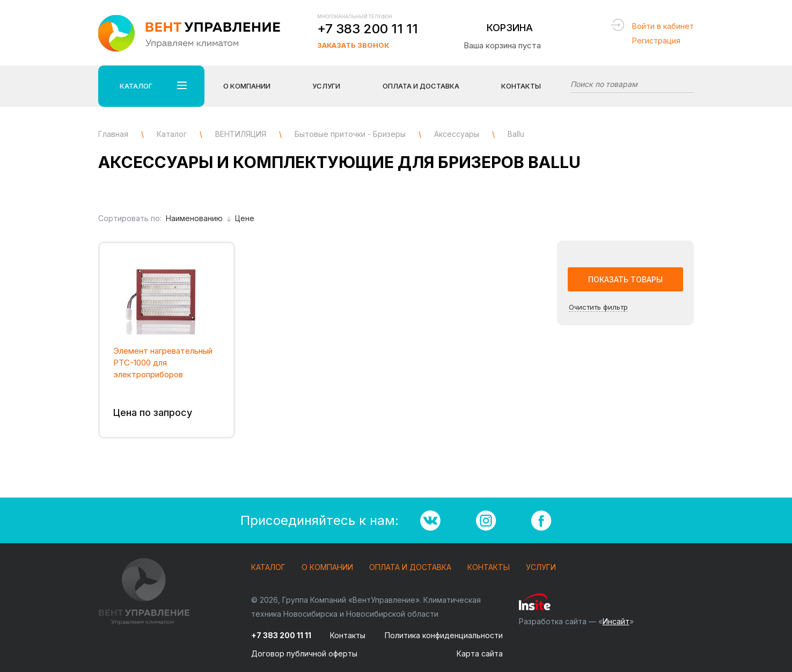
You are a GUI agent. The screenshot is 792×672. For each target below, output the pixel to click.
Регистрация (656, 41)
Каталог (268, 568)
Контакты (521, 86)
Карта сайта (480, 653)
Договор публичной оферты (304, 653)
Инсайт (616, 621)
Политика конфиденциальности (444, 635)
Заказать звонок (353, 45)
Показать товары (625, 279)
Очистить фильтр (598, 307)
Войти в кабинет (663, 26)
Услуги (541, 568)
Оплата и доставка (410, 568)
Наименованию (198, 218)
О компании (327, 568)
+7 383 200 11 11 (368, 29)
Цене (245, 218)
